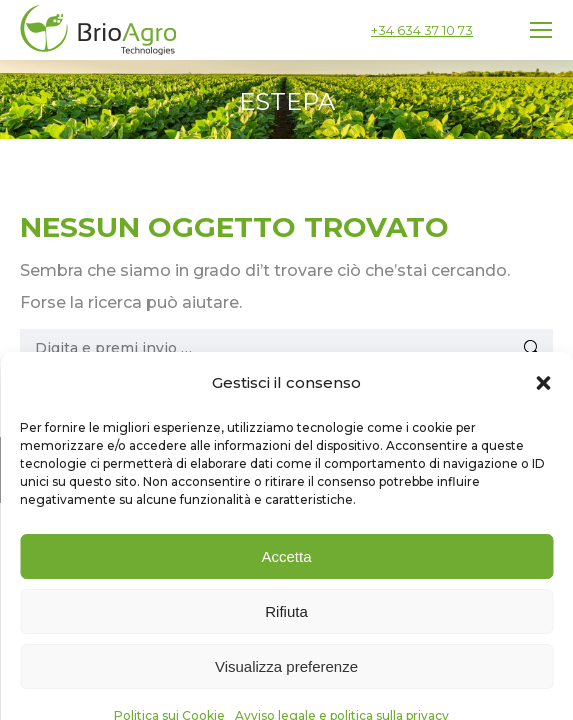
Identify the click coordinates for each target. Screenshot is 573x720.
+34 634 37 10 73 (422, 30)
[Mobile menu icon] (541, 30)
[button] (543, 470)
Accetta (286, 643)
